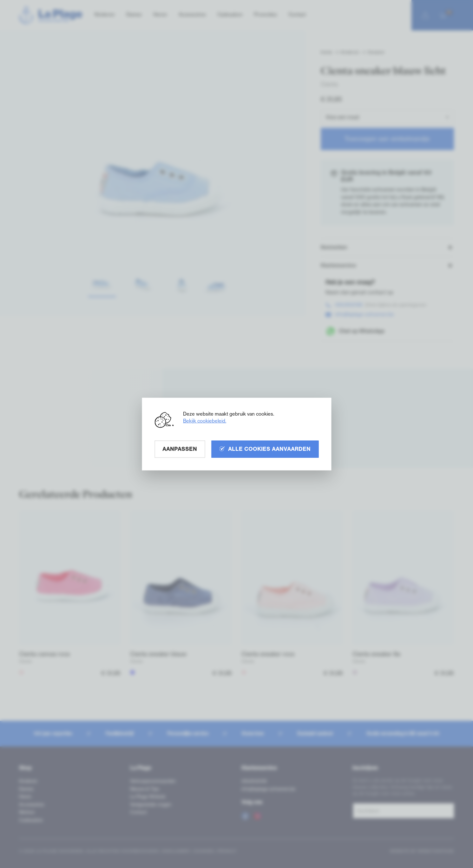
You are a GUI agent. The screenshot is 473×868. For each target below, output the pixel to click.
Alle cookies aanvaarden (265, 449)
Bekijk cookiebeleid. (205, 421)
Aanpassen (180, 449)
